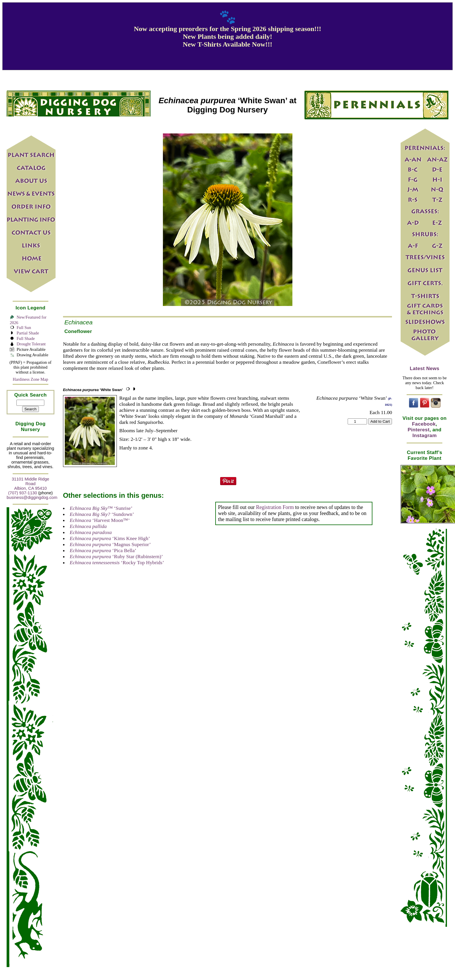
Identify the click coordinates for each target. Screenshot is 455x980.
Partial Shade (28, 333)
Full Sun (24, 328)
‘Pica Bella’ (103, 550)
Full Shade (26, 338)
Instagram (424, 436)
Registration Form (275, 507)
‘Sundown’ (102, 514)
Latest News (425, 369)
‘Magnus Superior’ (110, 544)
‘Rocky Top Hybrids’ (117, 562)
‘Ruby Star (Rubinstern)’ (116, 556)
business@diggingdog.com (32, 497)
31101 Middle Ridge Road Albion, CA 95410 (31, 484)
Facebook (424, 424)
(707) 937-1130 (22, 493)
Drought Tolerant (31, 344)
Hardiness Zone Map (30, 379)
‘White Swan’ (93, 390)
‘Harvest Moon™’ (100, 520)
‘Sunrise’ (101, 508)
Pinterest (419, 430)
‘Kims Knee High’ (110, 538)
